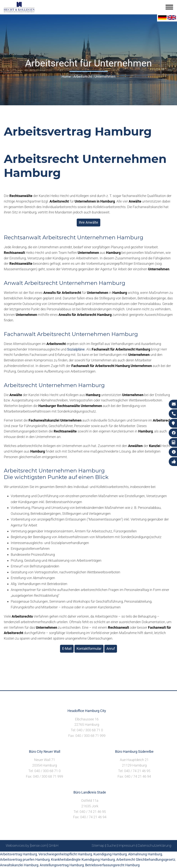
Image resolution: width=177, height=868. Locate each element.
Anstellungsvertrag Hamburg (62, 865)
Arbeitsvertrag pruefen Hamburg (25, 859)
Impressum (127, 846)
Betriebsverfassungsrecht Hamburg (112, 865)
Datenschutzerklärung (155, 846)
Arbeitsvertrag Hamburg (19, 854)
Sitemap (98, 846)
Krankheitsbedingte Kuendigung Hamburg (83, 859)
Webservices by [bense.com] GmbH (32, 846)
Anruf (111, 649)
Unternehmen (105, 76)
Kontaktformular (89, 649)
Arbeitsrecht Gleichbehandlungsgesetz (146, 859)
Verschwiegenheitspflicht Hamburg (65, 854)
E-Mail (67, 649)
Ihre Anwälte (88, 222)
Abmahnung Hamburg (145, 854)
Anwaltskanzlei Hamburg (19, 865)
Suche (111, 846)
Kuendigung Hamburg (110, 854)
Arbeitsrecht (83, 76)
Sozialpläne (76, 349)
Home (66, 76)
